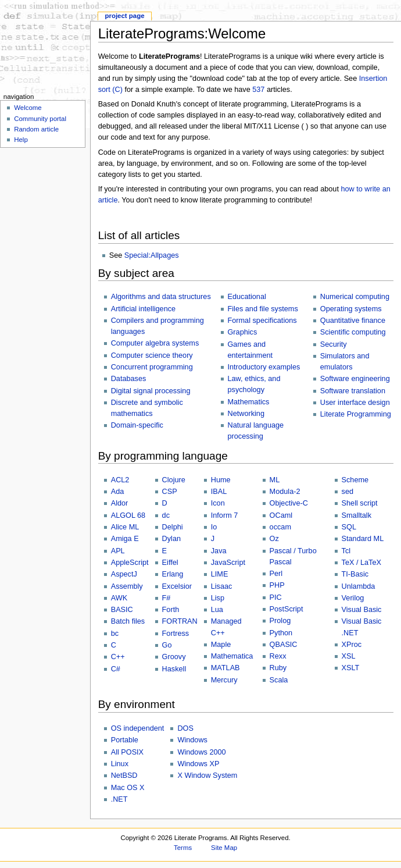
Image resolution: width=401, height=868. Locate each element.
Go (167, 645)
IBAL (219, 492)
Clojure (174, 480)
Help (21, 140)
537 (258, 90)
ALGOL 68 (128, 515)
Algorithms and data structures (161, 297)
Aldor (120, 503)
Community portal (40, 119)
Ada (118, 492)
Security (334, 344)
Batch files (128, 621)
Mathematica (232, 656)
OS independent (138, 728)
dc (166, 515)
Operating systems (351, 309)
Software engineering (355, 379)
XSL (349, 656)
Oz (274, 539)
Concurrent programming (152, 367)
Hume (221, 480)
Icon (218, 503)
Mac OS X (128, 788)
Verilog (353, 598)
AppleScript (130, 563)
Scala (279, 680)
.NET (119, 799)
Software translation (353, 391)
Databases (129, 379)
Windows (192, 740)
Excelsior (177, 586)
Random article (36, 129)
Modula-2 (285, 492)
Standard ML (363, 539)
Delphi (173, 527)
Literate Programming (356, 414)
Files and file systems (263, 309)
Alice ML (125, 527)
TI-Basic (355, 574)
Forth (171, 610)
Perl (276, 574)
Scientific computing (353, 332)
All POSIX (127, 752)
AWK (119, 598)
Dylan (171, 539)
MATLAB (225, 668)
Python (281, 633)
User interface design (355, 403)
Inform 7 (225, 515)
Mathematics (249, 402)
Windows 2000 (201, 752)
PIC (276, 597)
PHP (277, 585)
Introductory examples (264, 367)
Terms (183, 848)
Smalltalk (357, 515)
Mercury (224, 680)
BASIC (122, 610)
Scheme (355, 480)
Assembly (127, 586)
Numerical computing (355, 297)
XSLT (351, 668)
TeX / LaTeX (361, 563)
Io (214, 527)
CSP (170, 492)
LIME (220, 574)
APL (118, 551)
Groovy (174, 657)
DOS (185, 728)
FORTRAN (180, 621)
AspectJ (124, 574)
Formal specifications (262, 321)
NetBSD (124, 775)
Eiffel (170, 563)
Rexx (278, 656)
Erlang (173, 574)
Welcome (28, 108)
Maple (221, 645)
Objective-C (289, 503)
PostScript (287, 609)
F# (167, 598)
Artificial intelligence (143, 309)
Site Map (224, 848)
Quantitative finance (353, 321)
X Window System (207, 775)
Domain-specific (137, 425)
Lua (217, 610)
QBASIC (284, 645)
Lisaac (222, 586)
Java (219, 551)
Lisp (218, 598)
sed (348, 492)
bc (115, 634)
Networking (246, 414)
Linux (120, 764)
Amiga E (125, 539)
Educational (247, 297)
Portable (125, 740)
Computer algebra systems (155, 343)
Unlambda (359, 586)
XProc (352, 645)
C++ (118, 657)
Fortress (176, 634)
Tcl (346, 551)
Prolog (280, 621)
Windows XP (198, 764)
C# (116, 669)
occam (280, 527)
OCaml (281, 515)
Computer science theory (152, 355)
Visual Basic (362, 610)
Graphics (243, 332)
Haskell (174, 669)
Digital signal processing (151, 391)
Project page (124, 16)
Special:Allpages (152, 255)
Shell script (360, 503)
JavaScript (228, 563)
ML (275, 480)
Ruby (278, 668)
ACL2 (120, 480)
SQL (349, 527)
